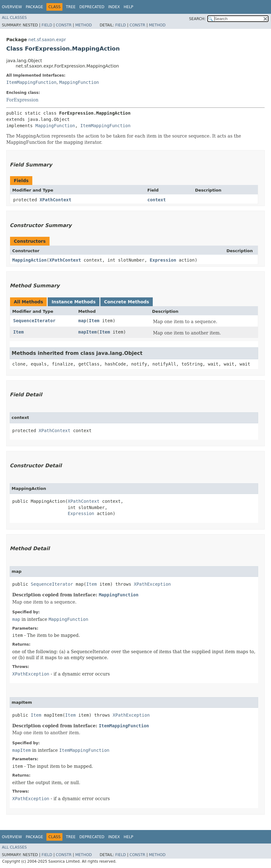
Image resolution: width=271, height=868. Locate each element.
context (157, 200)
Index (114, 7)
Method (84, 25)
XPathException (152, 584)
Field (47, 25)
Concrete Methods (127, 302)
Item (94, 321)
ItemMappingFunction (31, 82)
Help (128, 7)
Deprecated (92, 7)
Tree (71, 7)
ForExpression (22, 100)
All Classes (14, 18)
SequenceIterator (34, 321)
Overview (12, 7)
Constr (64, 25)
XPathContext (55, 200)
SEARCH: (197, 19)
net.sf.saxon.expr (47, 40)
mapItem (88, 332)
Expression (163, 260)
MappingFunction (79, 82)
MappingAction (29, 260)
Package (34, 7)
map (82, 321)
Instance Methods (73, 302)
